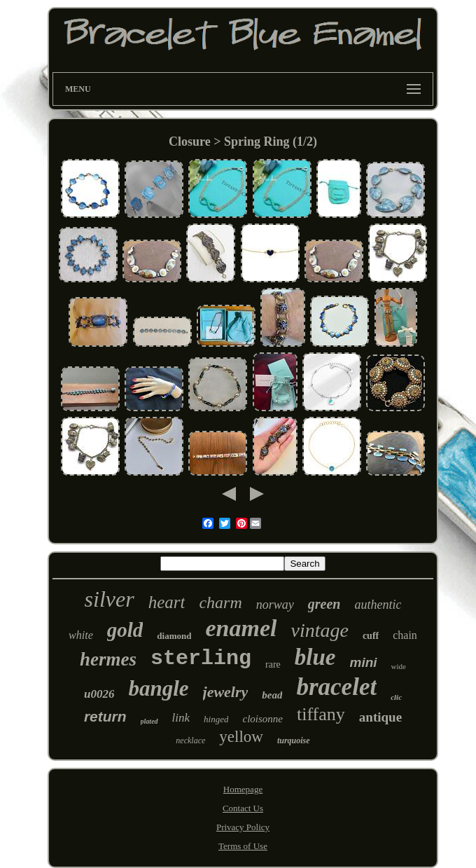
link (181, 718)
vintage (319, 630)
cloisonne (262, 719)
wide (399, 666)
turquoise (294, 740)
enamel (241, 628)
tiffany (321, 714)
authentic (378, 605)
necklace (190, 740)
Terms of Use (243, 846)
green (324, 604)
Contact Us (243, 808)
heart (167, 602)
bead (272, 695)
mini (364, 662)
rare (273, 664)
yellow (241, 737)
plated (149, 721)
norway (275, 605)
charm (220, 602)
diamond (174, 636)
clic (396, 697)
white (81, 635)
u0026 (99, 694)
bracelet (336, 687)
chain (405, 635)
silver (110, 599)
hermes (108, 659)
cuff (371, 636)
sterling (201, 659)
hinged (216, 719)
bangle (158, 688)
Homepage (243, 789)
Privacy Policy (243, 827)
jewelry (226, 692)
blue (315, 657)
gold (125, 630)
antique (380, 717)
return (105, 716)
